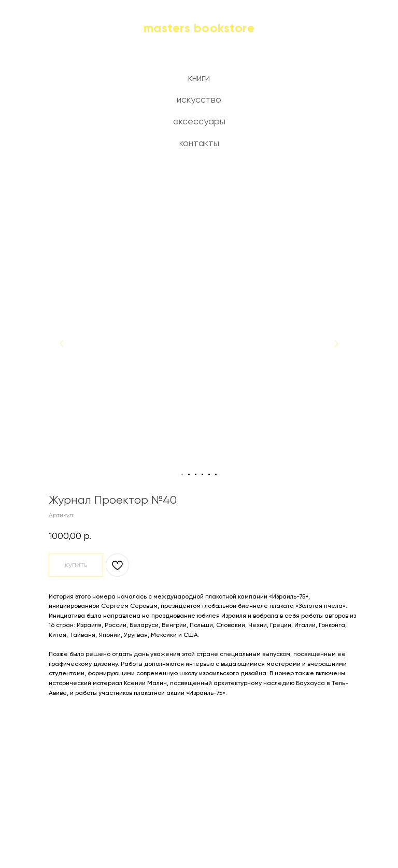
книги (199, 78)
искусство (199, 100)
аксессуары (199, 122)
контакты (199, 144)
